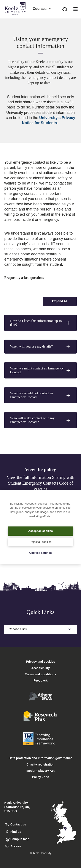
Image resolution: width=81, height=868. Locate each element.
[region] (40, 527)
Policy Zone (40, 777)
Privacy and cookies (40, 662)
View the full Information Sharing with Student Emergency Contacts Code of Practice (40, 483)
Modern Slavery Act (40, 771)
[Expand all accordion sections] (60, 301)
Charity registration (40, 764)
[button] (40, 323)
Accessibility (16, 21)
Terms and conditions (40, 674)
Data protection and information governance (40, 758)
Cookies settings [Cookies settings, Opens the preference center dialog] (40, 553)
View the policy (40, 469)
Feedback (40, 680)
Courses (42, 9)
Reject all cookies (40, 542)
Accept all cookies (40, 531)
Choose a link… (40, 629)
